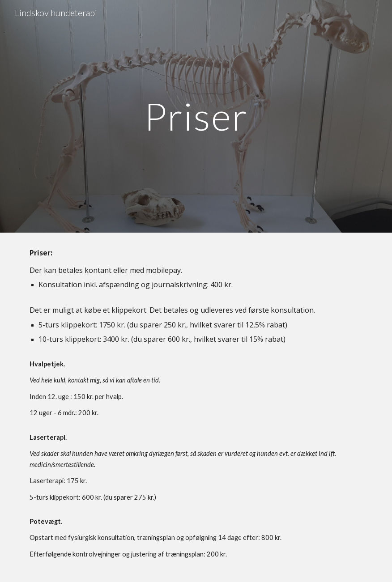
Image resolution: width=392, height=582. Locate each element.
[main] (196, 116)
